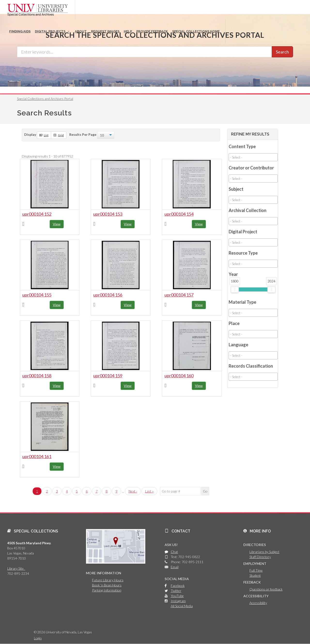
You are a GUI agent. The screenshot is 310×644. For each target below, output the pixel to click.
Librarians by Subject (264, 552)
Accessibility (258, 603)
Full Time (256, 570)
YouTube (177, 596)
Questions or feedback (266, 589)
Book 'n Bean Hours (107, 585)
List (44, 135)
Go (205, 491)
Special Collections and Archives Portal (45, 99)
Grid (59, 135)
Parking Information (107, 590)
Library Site (16, 568)
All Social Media (182, 606)
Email (175, 567)
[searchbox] (253, 157)
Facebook (178, 586)
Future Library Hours (108, 580)
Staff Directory (260, 557)
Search (282, 52)
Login (38, 638)
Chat (174, 552)
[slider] (235, 289)
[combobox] (253, 157)
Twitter (176, 591)
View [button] (57, 224)
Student (255, 575)
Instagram (178, 601)
